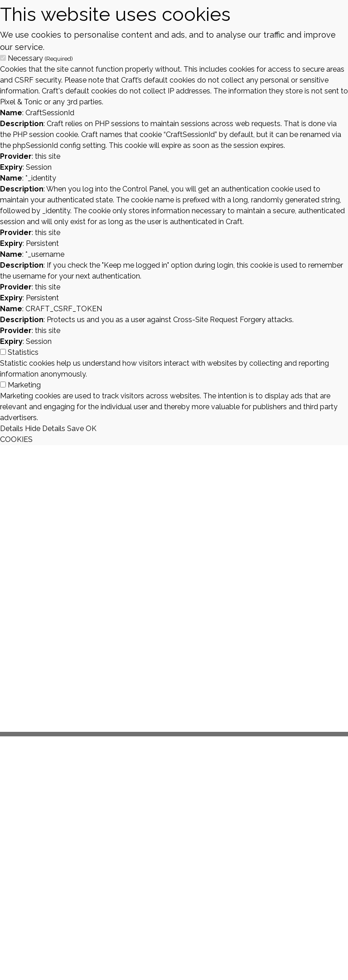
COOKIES (16, 439)
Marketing (24, 385)
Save (75, 429)
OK (91, 429)
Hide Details (45, 429)
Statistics (23, 352)
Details (12, 429)
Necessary (40, 58)
